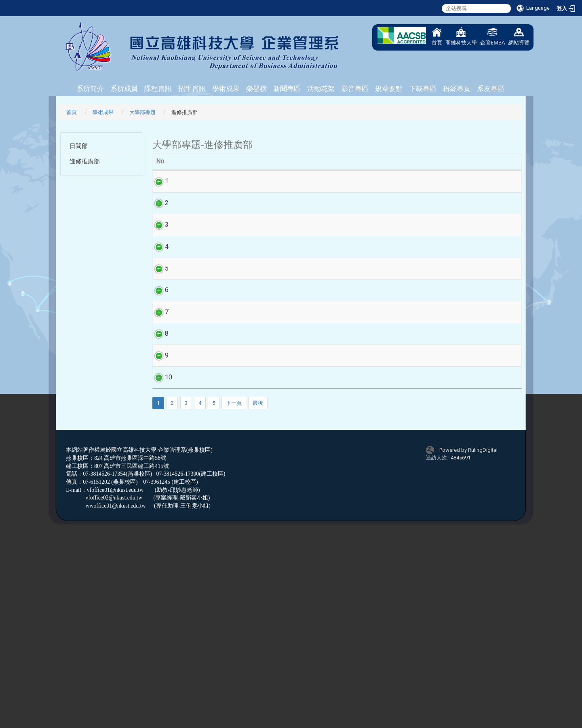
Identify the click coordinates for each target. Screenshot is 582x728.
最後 (258, 600)
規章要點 (389, 89)
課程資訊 (158, 89)
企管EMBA (493, 37)
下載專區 (423, 89)
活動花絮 (321, 89)
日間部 (79, 146)
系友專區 (491, 89)
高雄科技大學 (461, 37)
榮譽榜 (256, 89)
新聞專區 (287, 89)
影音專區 (355, 89)
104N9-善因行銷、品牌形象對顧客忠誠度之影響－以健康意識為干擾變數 (295, 525)
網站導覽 (519, 37)
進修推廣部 (85, 161)
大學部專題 (142, 112)
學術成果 (226, 89)
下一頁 (234, 600)
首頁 (437, 37)
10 (164, 556)
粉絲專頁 (457, 89)
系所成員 (124, 89)
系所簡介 (90, 89)
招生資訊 (192, 89)
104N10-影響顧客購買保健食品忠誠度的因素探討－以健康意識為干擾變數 (294, 565)
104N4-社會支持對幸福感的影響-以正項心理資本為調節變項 (295, 305)
